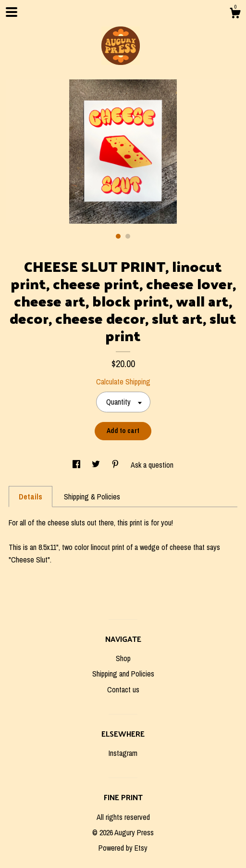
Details (31, 497)
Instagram (123, 753)
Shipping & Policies (92, 497)
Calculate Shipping (123, 382)
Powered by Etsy (123, 848)
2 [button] (128, 236)
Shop (123, 658)
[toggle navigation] (12, 12)
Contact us (123, 689)
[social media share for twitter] (97, 465)
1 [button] (118, 236)
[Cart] (235, 14)
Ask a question (152, 465)
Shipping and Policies (123, 674)
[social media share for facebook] (77, 465)
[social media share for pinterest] (116, 465)
